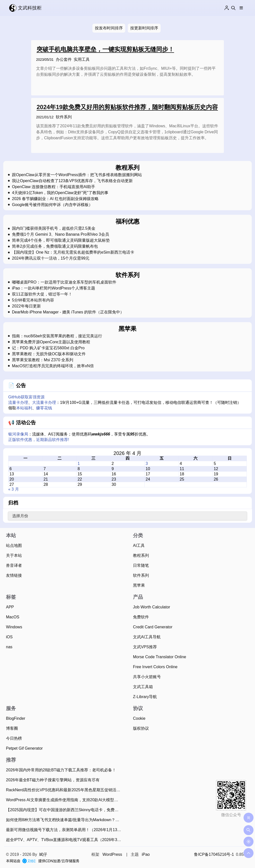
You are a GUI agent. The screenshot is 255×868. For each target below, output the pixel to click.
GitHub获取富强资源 (26, 397)
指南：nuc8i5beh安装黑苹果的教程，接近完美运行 (57, 336)
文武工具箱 (143, 687)
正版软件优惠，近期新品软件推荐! (39, 440)
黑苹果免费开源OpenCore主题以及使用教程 (51, 342)
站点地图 (14, 545)
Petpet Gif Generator (24, 748)
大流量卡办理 (44, 402)
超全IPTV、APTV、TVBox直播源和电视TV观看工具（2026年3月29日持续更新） (65, 840)
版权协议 (141, 728)
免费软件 (141, 617)
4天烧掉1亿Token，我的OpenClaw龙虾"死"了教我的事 (60, 193)
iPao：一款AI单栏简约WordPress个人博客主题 (54, 288)
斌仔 (43, 854)
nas (9, 647)
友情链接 (14, 575)
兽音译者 (14, 565)
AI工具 (139, 545)
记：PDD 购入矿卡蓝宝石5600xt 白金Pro (48, 348)
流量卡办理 (18, 402)
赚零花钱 (44, 408)
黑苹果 (139, 585)
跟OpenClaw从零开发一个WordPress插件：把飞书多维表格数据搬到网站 (77, 175)
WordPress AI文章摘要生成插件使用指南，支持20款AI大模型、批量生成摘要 (65, 800)
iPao (146, 854)
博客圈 (12, 728)
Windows (14, 627)
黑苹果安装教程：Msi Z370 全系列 (43, 360)
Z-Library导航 (145, 697)
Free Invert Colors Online (155, 667)
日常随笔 (141, 565)
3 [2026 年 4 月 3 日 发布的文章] (147, 464)
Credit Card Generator (153, 627)
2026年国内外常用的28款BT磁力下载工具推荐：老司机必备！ (61, 770)
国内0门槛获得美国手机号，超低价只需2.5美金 (54, 228)
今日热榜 (14, 738)
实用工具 (82, 59)
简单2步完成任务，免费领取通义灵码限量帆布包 (55, 246)
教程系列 (141, 555)
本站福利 (24, 408)
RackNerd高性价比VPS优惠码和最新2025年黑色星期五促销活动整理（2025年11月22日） (65, 790)
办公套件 (64, 59)
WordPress (112, 854)
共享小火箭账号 (147, 677)
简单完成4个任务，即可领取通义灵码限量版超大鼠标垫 (61, 240)
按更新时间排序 (144, 28)
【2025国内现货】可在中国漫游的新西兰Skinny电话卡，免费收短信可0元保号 (65, 810)
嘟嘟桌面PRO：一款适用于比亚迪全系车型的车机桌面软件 (64, 282)
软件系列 (64, 117)
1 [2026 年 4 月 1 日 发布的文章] (79, 464)
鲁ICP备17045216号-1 (214, 854)
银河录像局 (18, 434)
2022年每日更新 (26, 306)
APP (10, 607)
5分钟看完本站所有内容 (33, 300)
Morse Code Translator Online (159, 657)
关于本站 (14, 555)
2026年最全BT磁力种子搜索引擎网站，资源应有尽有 (53, 780)
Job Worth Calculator (152, 607)
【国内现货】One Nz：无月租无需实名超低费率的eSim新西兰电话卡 (73, 252)
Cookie (139, 718)
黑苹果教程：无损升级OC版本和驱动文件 (49, 354)
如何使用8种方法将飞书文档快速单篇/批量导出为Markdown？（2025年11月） (65, 820)
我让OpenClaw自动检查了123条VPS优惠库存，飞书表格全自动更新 (72, 181)
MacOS (13, 617)
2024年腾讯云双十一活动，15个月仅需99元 (51, 258)
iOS (9, 637)
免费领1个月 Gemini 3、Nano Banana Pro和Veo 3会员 (61, 234)
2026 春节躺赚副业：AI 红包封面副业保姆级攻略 (55, 199)
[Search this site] (233, 8)
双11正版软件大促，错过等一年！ (42, 294)
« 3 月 (14, 489)
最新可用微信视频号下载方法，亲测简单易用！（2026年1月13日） (65, 830)
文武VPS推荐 (145, 647)
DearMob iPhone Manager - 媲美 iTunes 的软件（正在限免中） (68, 312)
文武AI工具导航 (147, 637)
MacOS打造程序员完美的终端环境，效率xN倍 (53, 366)
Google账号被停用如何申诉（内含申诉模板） (52, 205)
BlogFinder (16, 718)
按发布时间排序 (109, 28)
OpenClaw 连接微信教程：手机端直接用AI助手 (54, 187)
